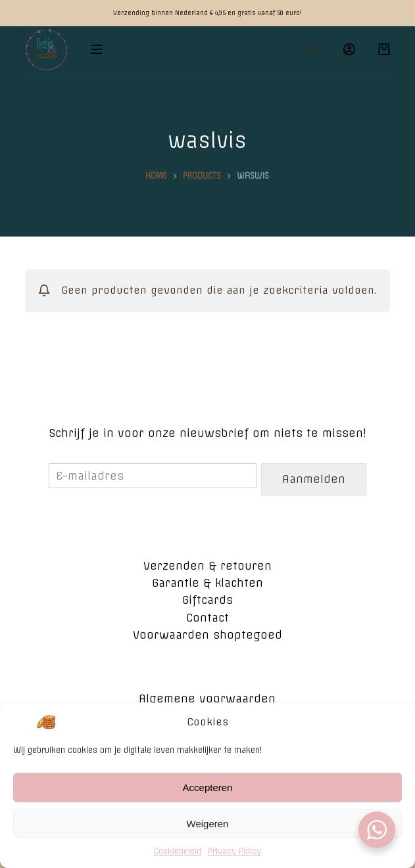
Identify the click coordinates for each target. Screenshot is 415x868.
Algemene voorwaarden (207, 698)
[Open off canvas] (97, 49)
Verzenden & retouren (207, 566)
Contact (207, 618)
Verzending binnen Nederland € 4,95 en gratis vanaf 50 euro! (207, 13)
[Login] (349, 49)
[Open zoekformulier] (316, 49)
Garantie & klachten (207, 583)
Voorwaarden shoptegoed (207, 635)
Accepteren (208, 796)
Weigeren (208, 832)
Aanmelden (314, 479)
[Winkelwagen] (384, 49)
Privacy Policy (234, 860)
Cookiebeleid (178, 860)
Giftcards (207, 600)
